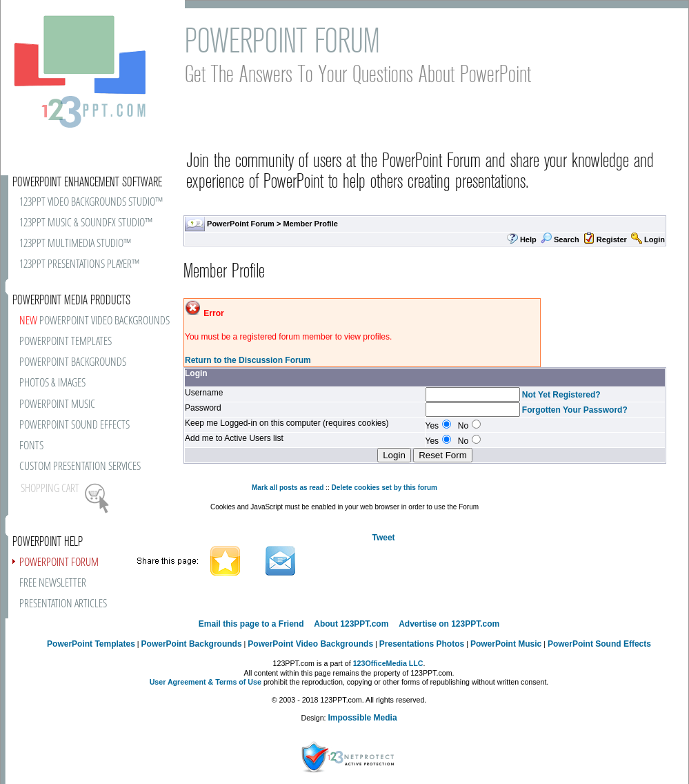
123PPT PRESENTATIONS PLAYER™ (79, 265)
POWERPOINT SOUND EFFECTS (74, 425)
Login (655, 239)
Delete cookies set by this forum (385, 488)
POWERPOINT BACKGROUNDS (73, 363)
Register (612, 239)
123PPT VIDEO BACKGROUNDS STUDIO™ (91, 203)
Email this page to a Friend (251, 624)
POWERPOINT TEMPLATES (66, 342)
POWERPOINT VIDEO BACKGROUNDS (94, 321)
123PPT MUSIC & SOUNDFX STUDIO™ (86, 223)
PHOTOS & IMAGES (52, 383)
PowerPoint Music (506, 644)
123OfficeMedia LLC (388, 663)
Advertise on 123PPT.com (449, 624)
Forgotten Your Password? (575, 410)
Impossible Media (363, 718)
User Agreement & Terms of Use (206, 682)
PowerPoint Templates (91, 644)
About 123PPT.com (351, 624)
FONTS (31, 446)
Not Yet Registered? (561, 395)
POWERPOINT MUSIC (57, 405)
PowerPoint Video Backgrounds (310, 644)
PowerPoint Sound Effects (599, 644)
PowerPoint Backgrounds (192, 644)
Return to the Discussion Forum (248, 360)
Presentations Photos (422, 644)
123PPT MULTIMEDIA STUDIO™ (75, 244)
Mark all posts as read (288, 488)
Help (528, 239)
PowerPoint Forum (241, 224)
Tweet (383, 538)
